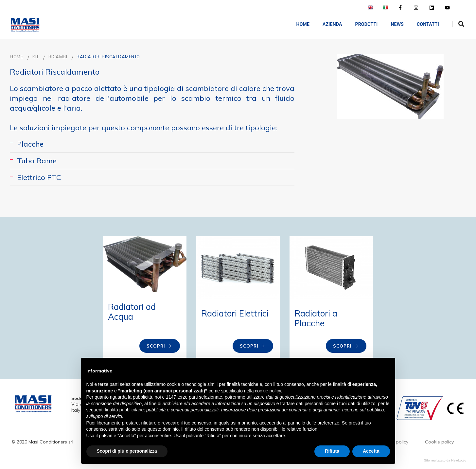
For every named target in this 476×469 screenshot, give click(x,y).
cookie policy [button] (268, 391)
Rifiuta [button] (332, 451)
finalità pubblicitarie (124, 410)
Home (299, 24)
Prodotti (362, 24)
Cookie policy (439, 442)
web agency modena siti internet (445, 460)
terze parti (187, 397)
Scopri (159, 346)
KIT (36, 57)
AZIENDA (328, 24)
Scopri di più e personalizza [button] (127, 451)
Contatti (423, 24)
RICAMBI (58, 57)
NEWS (393, 24)
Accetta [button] (371, 451)
